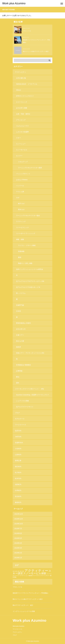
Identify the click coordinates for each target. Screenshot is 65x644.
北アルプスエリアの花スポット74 (28, 287)
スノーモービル (22, 150)
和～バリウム (21, 293)
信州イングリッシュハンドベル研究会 (30, 269)
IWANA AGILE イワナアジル (27, 84)
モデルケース (20, 419)
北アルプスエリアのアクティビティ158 (30, 281)
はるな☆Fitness (22, 180)
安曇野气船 (20, 305)
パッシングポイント (23, 174)
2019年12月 (19, 519)
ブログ (17, 413)
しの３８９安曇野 (22, 132)
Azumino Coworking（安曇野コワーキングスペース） (33, 396)
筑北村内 (18, 496)
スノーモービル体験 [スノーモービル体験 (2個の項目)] (35, 573)
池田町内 (18, 484)
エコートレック (22, 102)
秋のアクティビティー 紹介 (23, 605)
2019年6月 (18, 533)
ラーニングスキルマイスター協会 (28, 215)
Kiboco (19, 90)
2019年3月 (18, 548)
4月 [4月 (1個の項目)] (21, 571)
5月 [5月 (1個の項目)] (23, 571)
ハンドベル (20, 186)
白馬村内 (18, 490)
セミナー (19, 156)
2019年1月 (18, 558)
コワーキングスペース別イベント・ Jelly (29, 389)
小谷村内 (18, 449)
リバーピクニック (22, 227)
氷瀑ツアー (20, 335)
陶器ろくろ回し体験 (25, 263)
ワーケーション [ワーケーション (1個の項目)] (24, 576)
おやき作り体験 (22, 108)
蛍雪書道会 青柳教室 (23, 365)
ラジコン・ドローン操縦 (27, 245)
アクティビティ (20, 72)
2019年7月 (18, 529)
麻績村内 (18, 502)
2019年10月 (19, 524)
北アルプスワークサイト (25, 407)
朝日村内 (18, 467)
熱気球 (18, 347)
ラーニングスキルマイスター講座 (30, 168)
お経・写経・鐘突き (23, 114)
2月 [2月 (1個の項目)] (16, 571)
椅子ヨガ (21, 204)
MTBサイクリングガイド (25, 96)
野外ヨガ (21, 210)
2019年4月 (18, 543)
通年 (18, 383)
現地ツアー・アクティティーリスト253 (30, 353)
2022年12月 (19, 514)
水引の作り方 (21, 329)
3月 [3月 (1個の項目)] (18, 571)
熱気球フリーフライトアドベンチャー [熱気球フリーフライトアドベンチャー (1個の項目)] (39, 576)
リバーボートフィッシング (26, 233)
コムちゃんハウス (22, 126)
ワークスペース (20, 425)
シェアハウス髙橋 (22, 401)
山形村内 (18, 455)
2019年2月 (18, 553)
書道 (20, 257)
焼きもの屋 (20, 341)
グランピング (21, 120)
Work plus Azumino (19, 626)
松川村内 (18, 472)
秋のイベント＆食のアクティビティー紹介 (28, 599)
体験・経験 (20, 239)
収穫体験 (21, 251)
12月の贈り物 (21, 78)
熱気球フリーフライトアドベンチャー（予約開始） (31, 593)
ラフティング (21, 221)
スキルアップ (23, 162)
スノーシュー (21, 144)
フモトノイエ (17, 587)
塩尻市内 (18, 431)
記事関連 (19, 371)
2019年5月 (18, 538)
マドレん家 (20, 192)
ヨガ (18, 198)
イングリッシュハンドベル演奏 (24, 611)
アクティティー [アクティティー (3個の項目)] (36, 571)
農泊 (18, 377)
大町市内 (18, 437)
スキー (18, 138)
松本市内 (18, 478)
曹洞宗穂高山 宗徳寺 (23, 323)
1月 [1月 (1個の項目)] (14, 571)
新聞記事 (18, 461)
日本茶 (18, 311)
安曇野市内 (19, 443)
